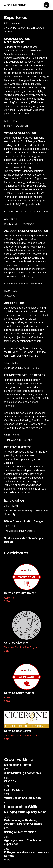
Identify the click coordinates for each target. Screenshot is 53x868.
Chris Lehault (15, 5)
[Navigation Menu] (47, 5)
